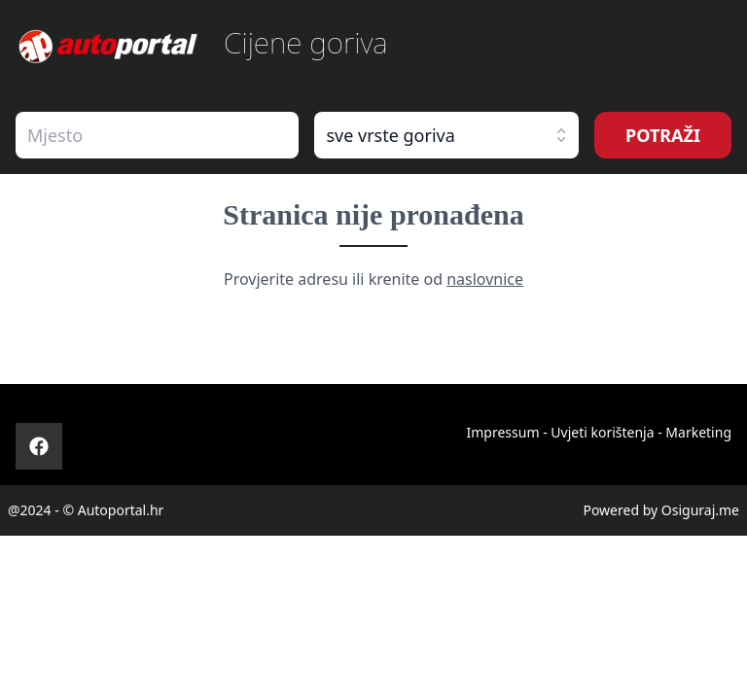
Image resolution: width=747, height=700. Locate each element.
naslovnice (485, 279)
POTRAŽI (663, 135)
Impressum (502, 432)
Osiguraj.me (700, 510)
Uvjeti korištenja (602, 432)
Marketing (698, 432)
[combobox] (157, 135)
